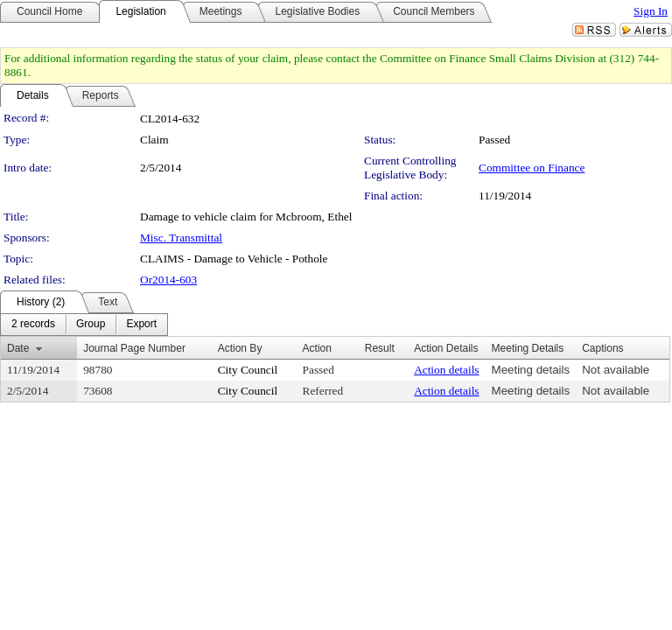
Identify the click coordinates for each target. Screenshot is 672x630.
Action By (240, 348)
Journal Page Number (134, 348)
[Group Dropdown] (91, 325)
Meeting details (531, 370)
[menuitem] (33, 325)
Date (18, 348)
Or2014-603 (168, 280)
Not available (616, 370)
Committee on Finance (532, 168)
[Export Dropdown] (141, 325)
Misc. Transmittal (181, 238)
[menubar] (84, 325)
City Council (248, 370)
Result (380, 348)
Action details (446, 370)
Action (317, 348)
